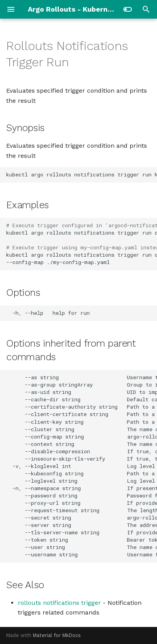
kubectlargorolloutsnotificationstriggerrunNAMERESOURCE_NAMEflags (82, 174)
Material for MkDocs (57, 635)
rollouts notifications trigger (59, 603)
